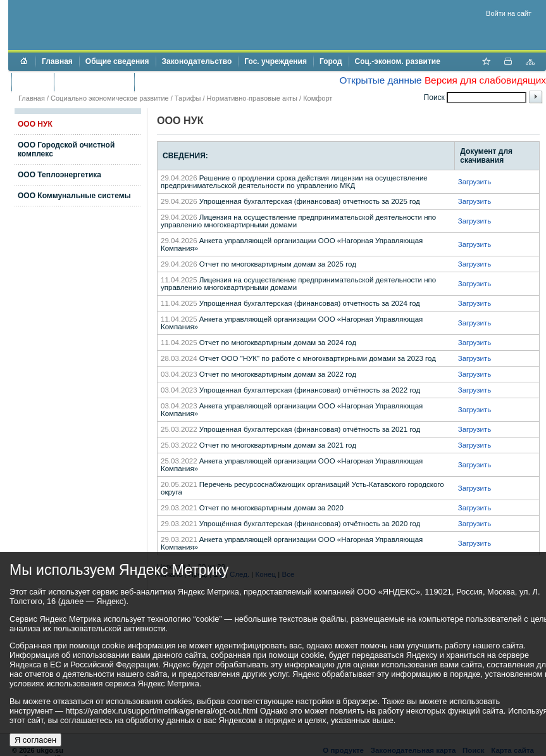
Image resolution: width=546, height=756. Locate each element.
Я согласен (35, 740)
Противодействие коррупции (195, 82)
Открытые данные (380, 80)
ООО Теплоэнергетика (59, 175)
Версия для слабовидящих (485, 80)
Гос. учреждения (276, 61)
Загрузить (475, 182)
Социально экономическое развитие (110, 98)
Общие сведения (117, 61)
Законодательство (197, 61)
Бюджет (33, 82)
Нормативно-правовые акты (252, 98)
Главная (57, 61)
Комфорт (318, 98)
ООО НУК (35, 124)
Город (331, 61)
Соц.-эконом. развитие (398, 61)
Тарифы (188, 98)
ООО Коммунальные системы (74, 196)
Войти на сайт (509, 13)
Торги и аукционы (94, 82)
